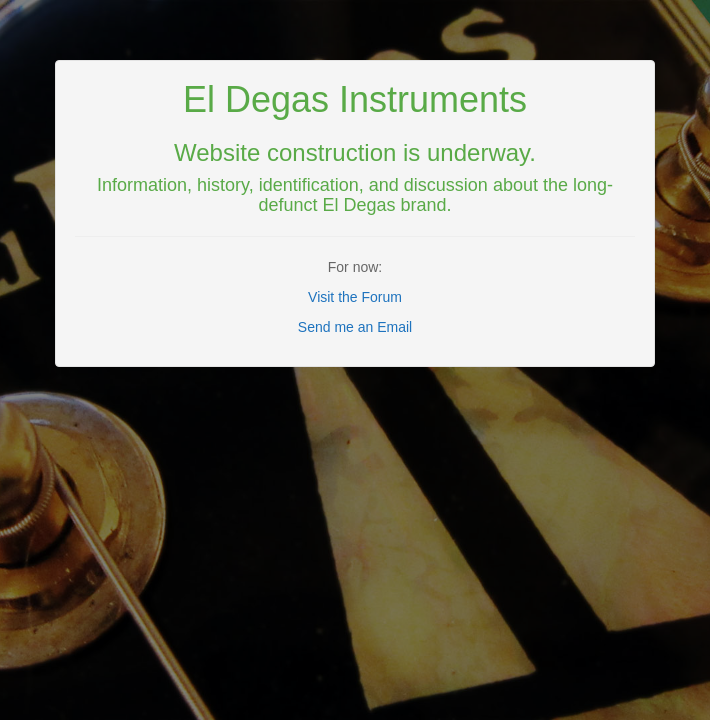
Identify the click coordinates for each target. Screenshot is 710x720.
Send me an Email (355, 327)
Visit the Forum (355, 297)
